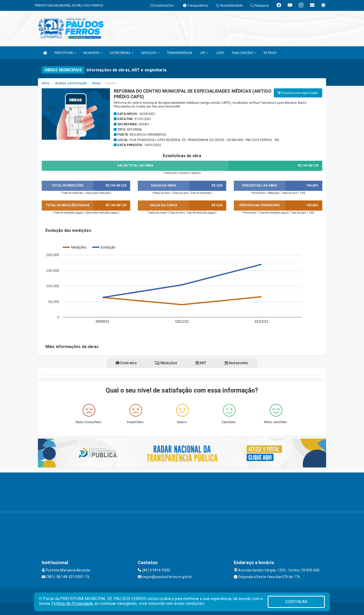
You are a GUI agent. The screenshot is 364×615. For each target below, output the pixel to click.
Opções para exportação (298, 93)
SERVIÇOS (150, 53)
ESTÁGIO (270, 53)
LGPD (220, 53)
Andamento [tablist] (241, 363)
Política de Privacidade (72, 603)
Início (46, 83)
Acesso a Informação (71, 83)
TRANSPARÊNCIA (180, 53)
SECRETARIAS (121, 53)
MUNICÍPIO (93, 53)
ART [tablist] (203, 363)
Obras (96, 83)
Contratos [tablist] (122, 363)
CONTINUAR (296, 602)
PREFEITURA (65, 53)
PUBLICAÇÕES (244, 53)
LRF (204, 53)
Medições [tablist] (165, 363)
